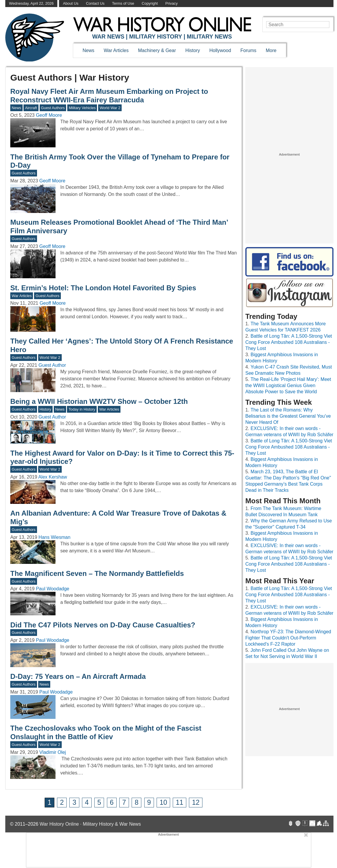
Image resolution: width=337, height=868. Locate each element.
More (271, 50)
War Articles (116, 50)
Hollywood (220, 50)
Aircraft (31, 108)
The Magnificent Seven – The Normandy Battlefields (97, 573)
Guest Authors (53, 108)
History (193, 50)
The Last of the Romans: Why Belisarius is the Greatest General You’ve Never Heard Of (288, 416)
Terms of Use (123, 3)
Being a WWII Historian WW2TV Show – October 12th (99, 401)
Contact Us (95, 3)
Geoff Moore (49, 115)
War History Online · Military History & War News (90, 824)
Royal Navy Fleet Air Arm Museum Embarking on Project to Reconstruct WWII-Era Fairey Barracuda (109, 96)
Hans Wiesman (54, 537)
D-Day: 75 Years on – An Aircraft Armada (78, 676)
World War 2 (110, 108)
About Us (71, 3)
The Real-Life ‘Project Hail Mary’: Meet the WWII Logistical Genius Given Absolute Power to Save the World (288, 385)
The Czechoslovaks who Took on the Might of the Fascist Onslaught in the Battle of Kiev (106, 732)
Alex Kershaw (53, 477)
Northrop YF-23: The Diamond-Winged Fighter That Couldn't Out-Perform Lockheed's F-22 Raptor (288, 638)
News (88, 50)
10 (163, 802)
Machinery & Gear (157, 50)
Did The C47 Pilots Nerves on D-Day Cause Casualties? (103, 625)
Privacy (172, 3)
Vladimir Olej (53, 752)
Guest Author (52, 365)
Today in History (82, 409)
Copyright (150, 3)
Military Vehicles (82, 108)
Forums (248, 50)
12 (196, 802)
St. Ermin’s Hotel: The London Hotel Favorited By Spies (103, 288)
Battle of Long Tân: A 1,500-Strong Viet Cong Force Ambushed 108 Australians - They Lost (289, 342)
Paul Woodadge (53, 589)
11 (180, 802)
